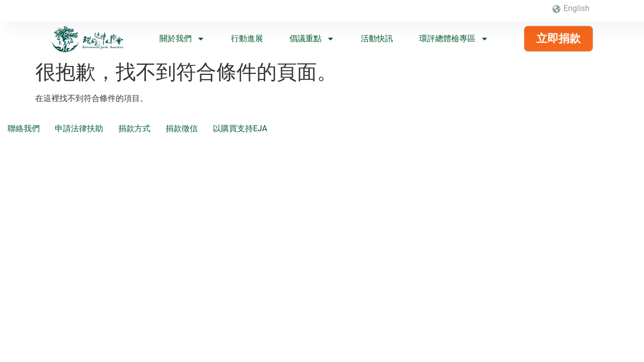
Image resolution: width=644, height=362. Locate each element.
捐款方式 (134, 128)
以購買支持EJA (240, 128)
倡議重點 (312, 39)
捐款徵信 (182, 128)
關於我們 (182, 39)
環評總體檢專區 (454, 39)
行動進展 (247, 38)
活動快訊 (377, 38)
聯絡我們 (24, 128)
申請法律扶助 (79, 128)
